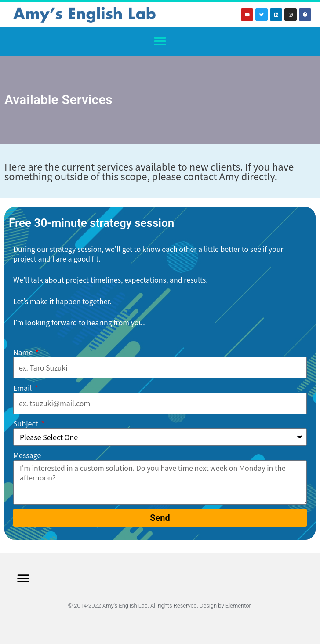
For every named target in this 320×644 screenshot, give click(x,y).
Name (24, 352)
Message (27, 455)
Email (23, 388)
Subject (26, 424)
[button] (160, 42)
